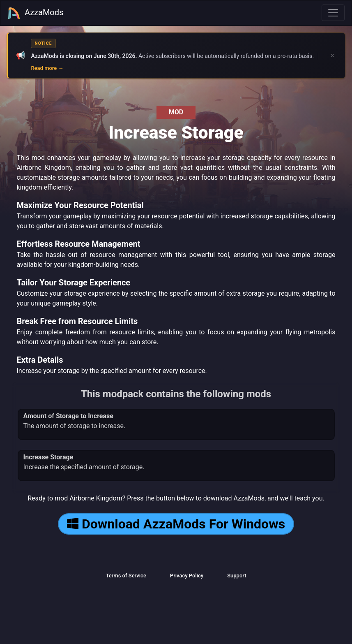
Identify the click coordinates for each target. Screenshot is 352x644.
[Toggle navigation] (333, 13)
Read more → (47, 68)
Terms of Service (126, 576)
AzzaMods (35, 13)
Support (237, 576)
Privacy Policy (187, 576)
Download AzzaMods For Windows (176, 524)
